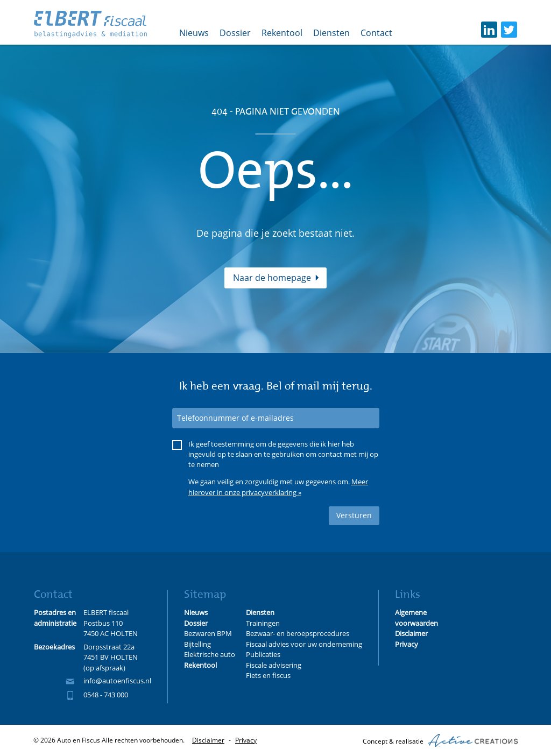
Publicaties (263, 654)
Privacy (246, 740)
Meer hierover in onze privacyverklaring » (278, 487)
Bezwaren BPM (208, 633)
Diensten (331, 33)
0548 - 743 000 (106, 695)
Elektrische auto (210, 654)
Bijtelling (197, 644)
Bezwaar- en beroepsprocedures (298, 633)
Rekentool (282, 33)
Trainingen (263, 623)
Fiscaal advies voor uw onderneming (304, 644)
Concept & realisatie (440, 740)
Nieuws (194, 33)
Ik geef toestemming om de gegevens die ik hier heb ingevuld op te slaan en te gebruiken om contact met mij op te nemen (283, 454)
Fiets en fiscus (268, 675)
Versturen (354, 515)
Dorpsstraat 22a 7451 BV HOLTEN (111, 652)
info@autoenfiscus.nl (117, 681)
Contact (376, 33)
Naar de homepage (272, 278)
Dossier (235, 33)
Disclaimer (208, 740)
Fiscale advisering (274, 665)
